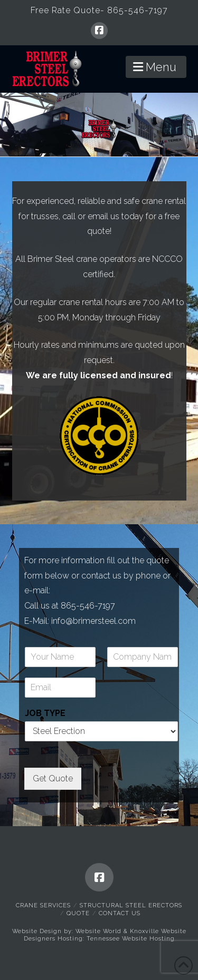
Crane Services (43, 905)
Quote (78, 913)
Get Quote (53, 778)
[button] (156, 67)
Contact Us (120, 913)
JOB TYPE (45, 713)
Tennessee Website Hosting (131, 939)
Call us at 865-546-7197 (70, 606)
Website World (98, 931)
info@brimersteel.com (93, 621)
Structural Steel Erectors (131, 905)
